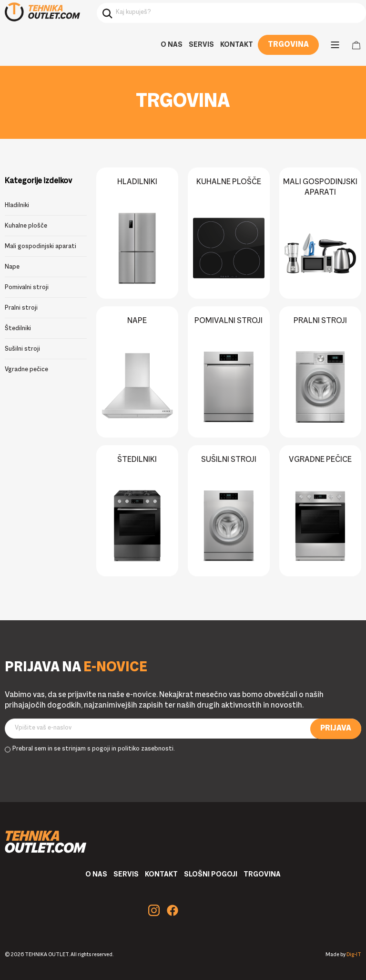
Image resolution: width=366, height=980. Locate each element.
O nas (172, 45)
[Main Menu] (335, 45)
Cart (356, 45)
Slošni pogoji (211, 875)
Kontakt (237, 45)
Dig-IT (354, 955)
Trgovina (288, 45)
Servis (201, 45)
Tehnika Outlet (42, 12)
